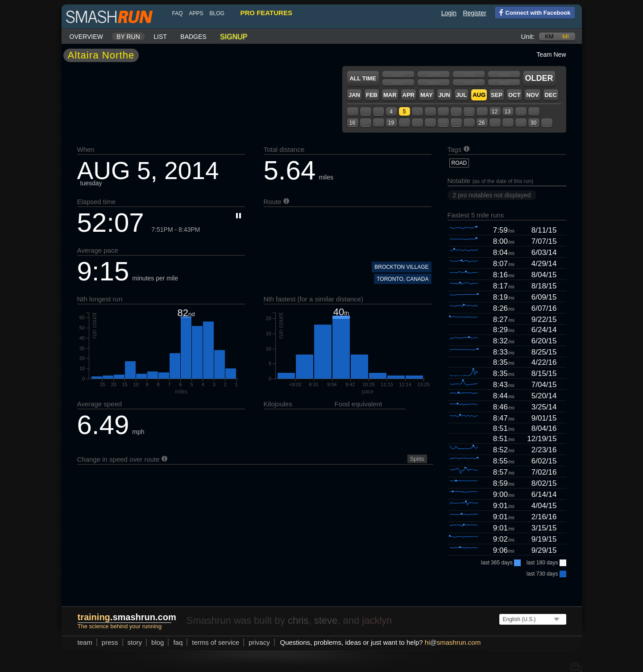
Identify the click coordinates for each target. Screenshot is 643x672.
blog (217, 13)
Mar (390, 95)
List (160, 37)
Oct (514, 95)
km (549, 36)
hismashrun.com (453, 642)
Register (474, 13)
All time (363, 78)
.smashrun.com (127, 617)
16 (352, 123)
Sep (497, 95)
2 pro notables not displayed (492, 195)
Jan (354, 95)
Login (449, 13)
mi (565, 36)
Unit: (528, 36)
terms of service (216, 642)
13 (508, 112)
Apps (196, 13)
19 (391, 123)
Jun (444, 95)
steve (326, 620)
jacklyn (377, 620)
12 (495, 112)
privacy (259, 642)
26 (482, 123)
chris (298, 620)
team (85, 642)
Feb (372, 95)
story (135, 642)
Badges (193, 37)
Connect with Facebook (533, 12)
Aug (479, 95)
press (110, 642)
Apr (409, 95)
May (427, 95)
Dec (551, 95)
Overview (86, 37)
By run (128, 37)
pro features (266, 13)
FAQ (178, 13)
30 (533, 123)
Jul (462, 95)
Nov (532, 95)
